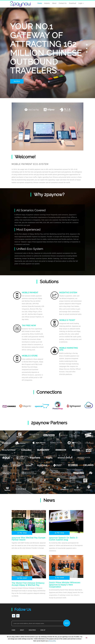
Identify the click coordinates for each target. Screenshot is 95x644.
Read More (17, 81)
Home (40, 3)
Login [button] (81, 3)
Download (72, 3)
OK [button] (86, 638)
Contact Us (63, 3)
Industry (47, 3)
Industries (32, 630)
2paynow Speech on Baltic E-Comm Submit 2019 (64, 539)
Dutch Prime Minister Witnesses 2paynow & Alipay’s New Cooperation (65, 585)
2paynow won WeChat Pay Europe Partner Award (28, 539)
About (54, 3)
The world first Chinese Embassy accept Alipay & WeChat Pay (28, 584)
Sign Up (43, 630)
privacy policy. (52, 641)
